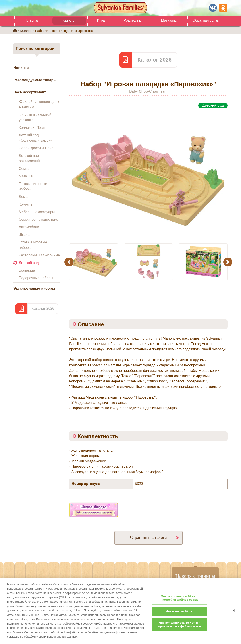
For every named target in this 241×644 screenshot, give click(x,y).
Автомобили (29, 227)
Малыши (26, 176)
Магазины (169, 20)
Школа (24, 235)
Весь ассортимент (30, 92)
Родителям (132, 20)
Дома (23, 197)
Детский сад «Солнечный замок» (35, 138)
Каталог (69, 20)
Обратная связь (206, 20)
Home (15, 30)
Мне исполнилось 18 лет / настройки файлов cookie (180, 605)
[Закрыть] (234, 617)
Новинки (21, 68)
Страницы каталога (148, 537)
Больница (27, 270)
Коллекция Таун (32, 128)
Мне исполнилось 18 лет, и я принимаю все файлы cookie (180, 632)
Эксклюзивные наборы (34, 288)
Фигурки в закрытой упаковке (35, 117)
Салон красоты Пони (36, 148)
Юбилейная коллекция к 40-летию (39, 104)
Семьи (24, 169)
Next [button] (228, 262)
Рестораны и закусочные (39, 255)
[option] (148, 173)
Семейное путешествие (38, 219)
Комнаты (26, 204)
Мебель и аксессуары (37, 212)
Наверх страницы (195, 576)
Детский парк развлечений (30, 158)
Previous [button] (70, 262)
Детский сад (29, 263)
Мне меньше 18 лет (180, 618)
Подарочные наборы (36, 278)
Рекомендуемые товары (35, 80)
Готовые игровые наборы (33, 186)
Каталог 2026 (43, 308)
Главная (32, 20)
